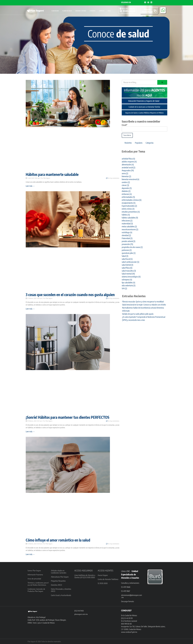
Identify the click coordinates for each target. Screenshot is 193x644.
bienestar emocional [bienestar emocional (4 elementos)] (130, 179)
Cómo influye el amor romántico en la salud (58, 540)
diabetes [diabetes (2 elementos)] (126, 191)
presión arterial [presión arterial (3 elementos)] (129, 241)
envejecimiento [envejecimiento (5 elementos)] (129, 203)
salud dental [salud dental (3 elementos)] (127, 265)
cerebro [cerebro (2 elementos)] (126, 182)
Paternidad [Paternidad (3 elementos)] (127, 238)
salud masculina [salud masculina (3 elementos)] (129, 271)
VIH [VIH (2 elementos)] (124, 288)
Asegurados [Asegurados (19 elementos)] (128, 170)
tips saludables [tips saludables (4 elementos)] (128, 283)
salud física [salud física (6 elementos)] (127, 268)
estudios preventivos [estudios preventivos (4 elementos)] (131, 212)
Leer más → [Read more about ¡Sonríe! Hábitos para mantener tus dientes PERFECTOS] (30, 432)
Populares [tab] (139, 143)
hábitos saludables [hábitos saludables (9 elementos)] (130, 218)
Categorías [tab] (150, 143)
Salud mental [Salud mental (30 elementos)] (128, 274)
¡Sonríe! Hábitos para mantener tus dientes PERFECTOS (68, 417)
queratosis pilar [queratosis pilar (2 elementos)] (129, 253)
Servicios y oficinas (81, 11)
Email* (125, 125)
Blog (109, 11)
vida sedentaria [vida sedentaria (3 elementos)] (129, 285)
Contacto (102, 11)
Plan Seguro (55, 11)
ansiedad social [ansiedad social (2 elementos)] (129, 168)
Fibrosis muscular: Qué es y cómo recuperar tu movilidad (143, 302)
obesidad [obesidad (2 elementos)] (126, 235)
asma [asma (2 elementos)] (125, 173)
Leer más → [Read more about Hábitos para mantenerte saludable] (30, 186)
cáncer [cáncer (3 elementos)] (125, 185)
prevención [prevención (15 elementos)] (127, 244)
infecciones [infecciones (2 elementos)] (127, 221)
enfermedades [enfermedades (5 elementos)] (128, 197)
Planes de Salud (67, 11)
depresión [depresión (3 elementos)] (127, 188)
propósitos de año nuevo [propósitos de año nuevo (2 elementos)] (132, 247)
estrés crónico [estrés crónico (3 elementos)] (128, 209)
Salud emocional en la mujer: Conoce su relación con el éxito (144, 305)
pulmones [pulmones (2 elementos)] (127, 250)
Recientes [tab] (128, 143)
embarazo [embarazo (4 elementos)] (127, 194)
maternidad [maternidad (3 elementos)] (127, 224)
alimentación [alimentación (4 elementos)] (128, 165)
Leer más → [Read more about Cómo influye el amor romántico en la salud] (30, 554)
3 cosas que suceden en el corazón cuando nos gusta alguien (70, 295)
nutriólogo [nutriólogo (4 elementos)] (127, 232)
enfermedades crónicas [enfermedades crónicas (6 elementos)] (132, 200)
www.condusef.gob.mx (129, 632)
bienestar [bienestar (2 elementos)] (126, 176)
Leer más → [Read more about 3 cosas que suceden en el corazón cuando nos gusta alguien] (30, 309)
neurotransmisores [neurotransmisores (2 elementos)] (130, 229)
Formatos (93, 11)
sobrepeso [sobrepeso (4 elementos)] (127, 280)
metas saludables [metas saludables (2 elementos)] (129, 227)
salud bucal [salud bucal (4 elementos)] (127, 259)
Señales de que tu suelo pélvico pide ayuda (138, 314)
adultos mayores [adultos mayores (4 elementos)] (129, 162)
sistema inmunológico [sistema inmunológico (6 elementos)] (131, 277)
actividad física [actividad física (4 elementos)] (128, 159)
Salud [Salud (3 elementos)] (125, 256)
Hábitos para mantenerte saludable (52, 174)
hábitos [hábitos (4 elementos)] (126, 215)
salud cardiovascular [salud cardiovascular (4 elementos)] (130, 262)
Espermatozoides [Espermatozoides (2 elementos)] (129, 206)
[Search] (162, 82)
